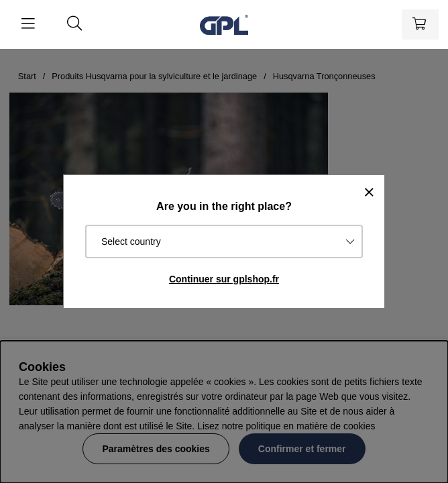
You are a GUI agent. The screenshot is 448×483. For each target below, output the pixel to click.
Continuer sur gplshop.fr (224, 279)
